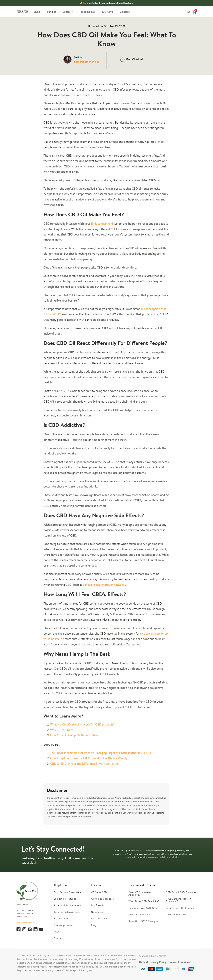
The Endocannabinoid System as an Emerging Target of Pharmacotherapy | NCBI (101, 753)
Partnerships (61, 919)
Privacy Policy (158, 962)
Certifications (99, 919)
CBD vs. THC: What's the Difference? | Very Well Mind (84, 764)
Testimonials (88, 12)
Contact (125, 12)
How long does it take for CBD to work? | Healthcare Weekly (89, 758)
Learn (69, 12)
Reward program (63, 925)
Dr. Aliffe (108, 12)
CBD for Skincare (176, 915)
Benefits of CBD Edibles (180, 908)
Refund (143, 962)
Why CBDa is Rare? (62, 730)
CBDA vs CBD (99, 892)
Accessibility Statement (68, 905)
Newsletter (98, 912)
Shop (37, 12)
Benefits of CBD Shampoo (144, 921)
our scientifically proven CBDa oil (104, 585)
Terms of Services (179, 962)
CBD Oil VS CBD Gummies (181, 892)
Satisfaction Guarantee (67, 892)
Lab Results (98, 905)
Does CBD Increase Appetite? (140, 894)
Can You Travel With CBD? (143, 908)
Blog (94, 925)
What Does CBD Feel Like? (144, 901)
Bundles (51, 12)
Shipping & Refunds (65, 899)
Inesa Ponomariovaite (86, 62)
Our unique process (102, 899)
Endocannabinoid (102, 224)
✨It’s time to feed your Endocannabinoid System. (106, 3)
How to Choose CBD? (141, 915)
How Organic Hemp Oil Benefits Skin (74, 735)
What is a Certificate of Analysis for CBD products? (82, 724)
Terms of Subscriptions (67, 912)
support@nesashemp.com (26, 922)
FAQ (56, 932)
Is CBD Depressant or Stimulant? (178, 900)
